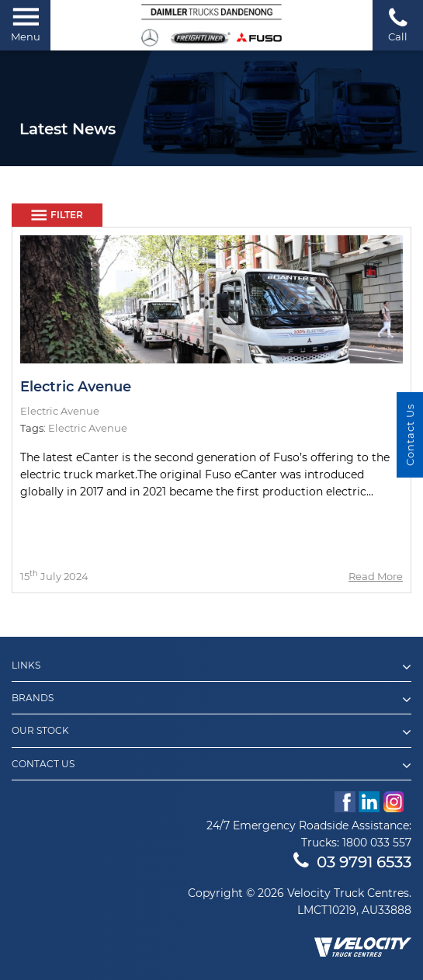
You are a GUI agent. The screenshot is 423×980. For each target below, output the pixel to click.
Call (398, 24)
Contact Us (211, 766)
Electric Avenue (76, 387)
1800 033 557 (377, 843)
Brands (211, 700)
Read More (376, 576)
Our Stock (211, 732)
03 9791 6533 (352, 862)
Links (211, 667)
